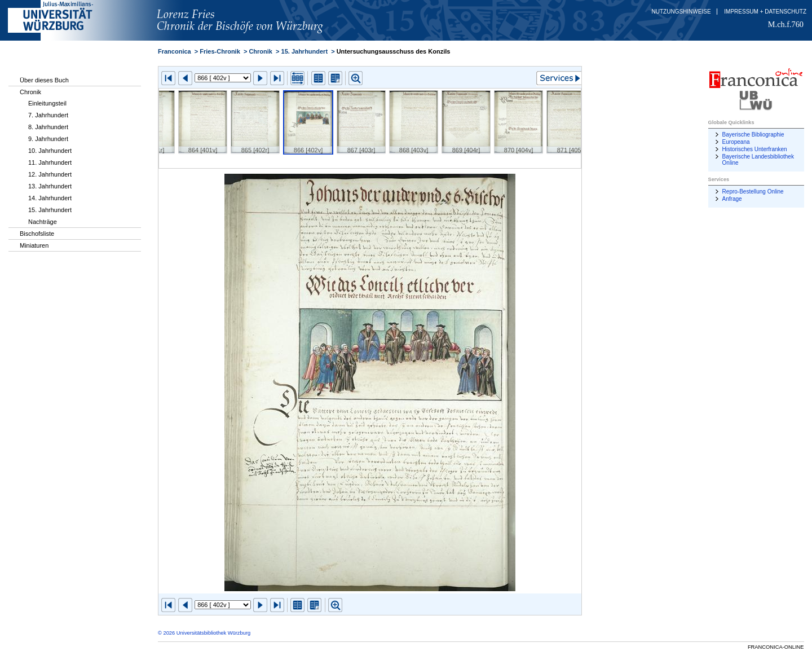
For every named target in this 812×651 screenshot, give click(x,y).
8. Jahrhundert (48, 127)
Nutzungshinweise (681, 12)
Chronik (30, 92)
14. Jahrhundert (50, 198)
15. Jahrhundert (50, 210)
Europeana (736, 142)
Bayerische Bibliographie (753, 135)
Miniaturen (34, 245)
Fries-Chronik (220, 51)
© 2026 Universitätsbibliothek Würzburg (204, 633)
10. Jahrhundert (50, 151)
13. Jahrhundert (50, 186)
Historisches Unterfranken (755, 149)
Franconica (175, 51)
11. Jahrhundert (50, 162)
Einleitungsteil (47, 103)
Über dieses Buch (44, 80)
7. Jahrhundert (48, 115)
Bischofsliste (37, 234)
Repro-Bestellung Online (753, 192)
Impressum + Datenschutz (765, 12)
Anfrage (732, 199)
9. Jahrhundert (48, 139)
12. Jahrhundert (50, 174)
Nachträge (43, 222)
